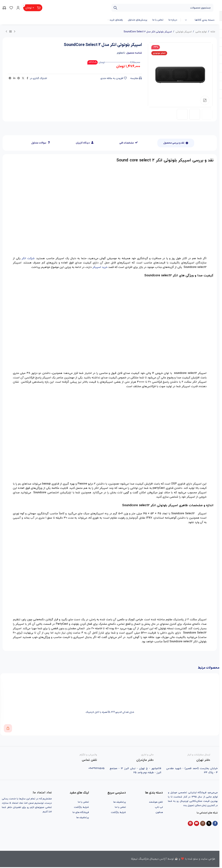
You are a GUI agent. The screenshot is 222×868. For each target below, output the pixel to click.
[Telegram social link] (10, 78)
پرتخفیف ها (120, 802)
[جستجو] (162, 8)
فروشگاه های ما (81, 812)
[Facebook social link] (27, 78)
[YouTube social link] (197, 823)
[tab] (176, 143)
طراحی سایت (208, 859)
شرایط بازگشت (118, 812)
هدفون (159, 812)
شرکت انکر (28, 258)
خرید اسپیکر (100, 267)
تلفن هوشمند (156, 802)
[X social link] (23, 78)
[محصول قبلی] (15, 32)
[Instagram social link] (203, 823)
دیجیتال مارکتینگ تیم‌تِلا (145, 859)
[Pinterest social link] (19, 78)
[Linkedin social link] (14, 78)
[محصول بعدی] (6, 32)
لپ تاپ (159, 807)
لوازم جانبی (201, 32)
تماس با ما (120, 807)
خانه (213, 32)
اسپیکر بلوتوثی (184, 32)
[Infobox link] (192, 758)
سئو (196, 859)
